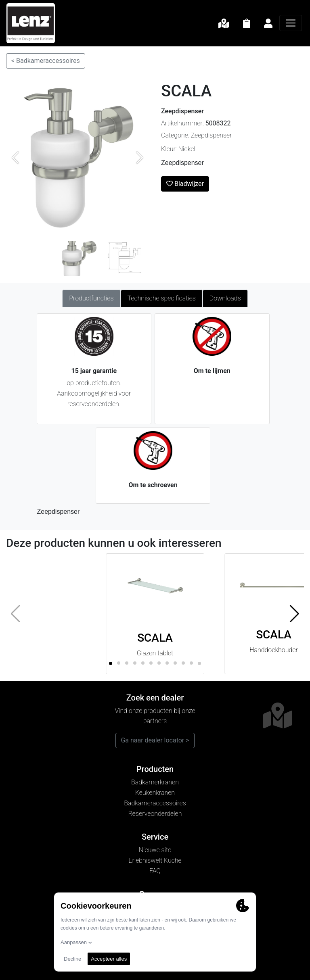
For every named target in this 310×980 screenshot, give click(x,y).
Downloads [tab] (225, 298)
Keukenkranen (155, 793)
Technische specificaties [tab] (162, 298)
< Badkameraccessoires (46, 61)
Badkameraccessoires (155, 803)
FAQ (155, 871)
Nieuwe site (155, 850)
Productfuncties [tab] (91, 298)
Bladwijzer (185, 184)
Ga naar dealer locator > (155, 740)
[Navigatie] (291, 23)
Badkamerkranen (155, 782)
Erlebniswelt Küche (155, 860)
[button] (294, 614)
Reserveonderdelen (155, 814)
